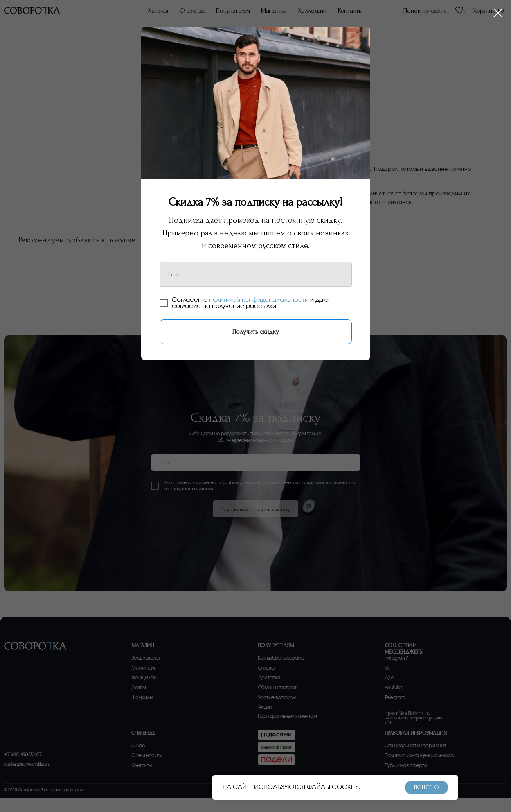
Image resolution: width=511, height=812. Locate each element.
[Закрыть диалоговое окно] (498, 13)
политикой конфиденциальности (259, 300)
